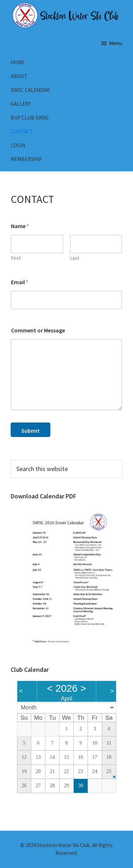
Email (20, 282)
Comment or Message (38, 330)
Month (29, 707)
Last (75, 258)
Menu (116, 43)
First (16, 258)
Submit (31, 431)
